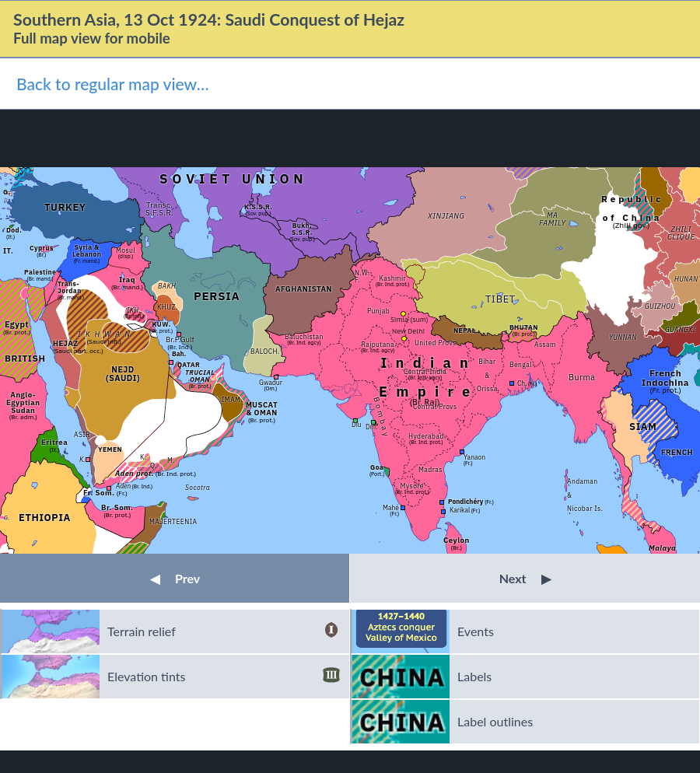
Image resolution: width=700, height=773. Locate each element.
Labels (474, 676)
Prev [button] (175, 578)
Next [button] (525, 578)
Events (476, 631)
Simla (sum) (409, 319)
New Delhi (408, 331)
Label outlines (495, 721)
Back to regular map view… (113, 84)
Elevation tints (224, 677)
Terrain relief (224, 631)
